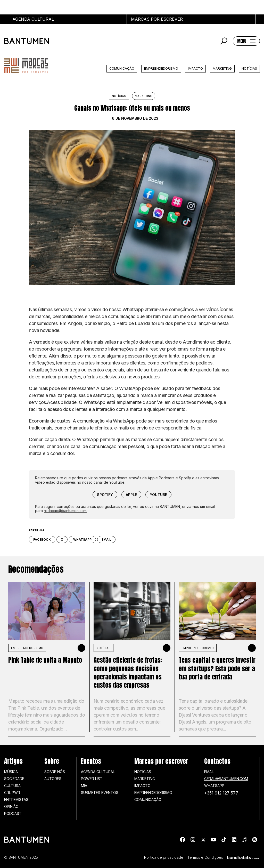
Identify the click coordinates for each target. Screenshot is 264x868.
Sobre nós (55, 772)
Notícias (249, 68)
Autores (53, 779)
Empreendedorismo (161, 68)
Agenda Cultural (98, 772)
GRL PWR (12, 793)
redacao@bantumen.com (65, 511)
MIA (84, 786)
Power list (92, 779)
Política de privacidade (164, 857)
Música (11, 772)
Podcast (13, 813)
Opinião (11, 806)
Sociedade (14, 779)
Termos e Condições (205, 857)
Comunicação (122, 68)
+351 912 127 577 (221, 793)
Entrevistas (16, 800)
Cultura (12, 786)
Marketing (222, 68)
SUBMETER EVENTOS (100, 793)
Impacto (195, 68)
